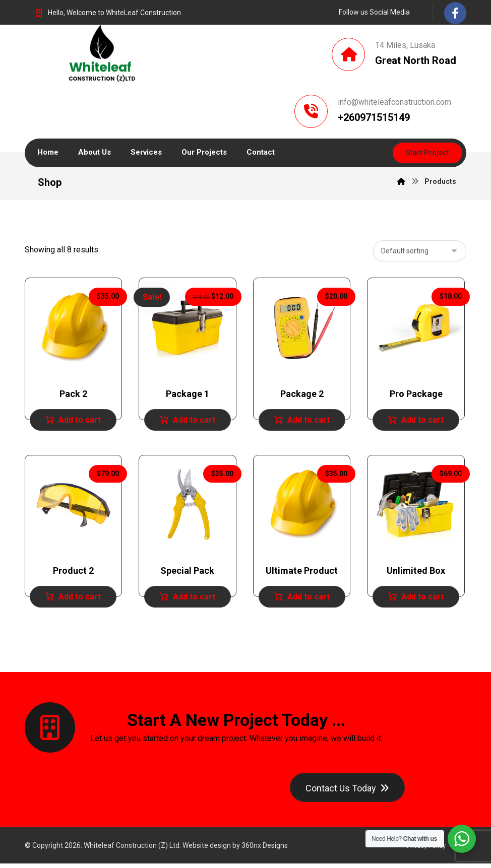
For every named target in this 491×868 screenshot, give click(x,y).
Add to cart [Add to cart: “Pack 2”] (80, 422)
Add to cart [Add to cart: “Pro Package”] (422, 422)
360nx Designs (265, 850)
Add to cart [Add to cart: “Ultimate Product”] (309, 599)
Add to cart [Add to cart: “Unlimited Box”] (422, 599)
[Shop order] (420, 253)
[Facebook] (455, 13)
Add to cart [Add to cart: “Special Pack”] (194, 599)
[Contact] (347, 791)
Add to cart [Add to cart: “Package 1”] (194, 422)
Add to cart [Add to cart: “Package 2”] (309, 422)
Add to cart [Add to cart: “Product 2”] (80, 599)
